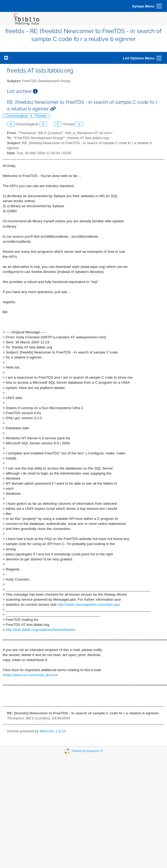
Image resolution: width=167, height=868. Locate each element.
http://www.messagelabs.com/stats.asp (89, 604)
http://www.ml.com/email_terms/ (30, 675)
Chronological (17, 116)
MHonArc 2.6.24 (53, 731)
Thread (41, 116)
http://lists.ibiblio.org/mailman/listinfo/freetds (41, 630)
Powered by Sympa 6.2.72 (87, 751)
